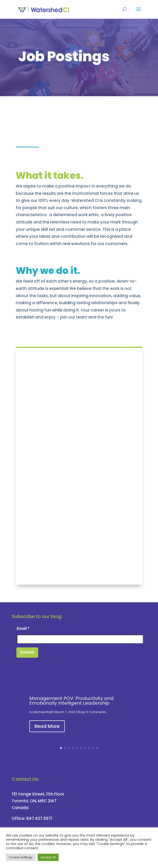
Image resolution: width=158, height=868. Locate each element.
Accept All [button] (48, 857)
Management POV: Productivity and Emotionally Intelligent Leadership (71, 701)
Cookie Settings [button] (21, 857)
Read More (47, 726)
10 (97, 748)
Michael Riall (43, 712)
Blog (81, 712)
